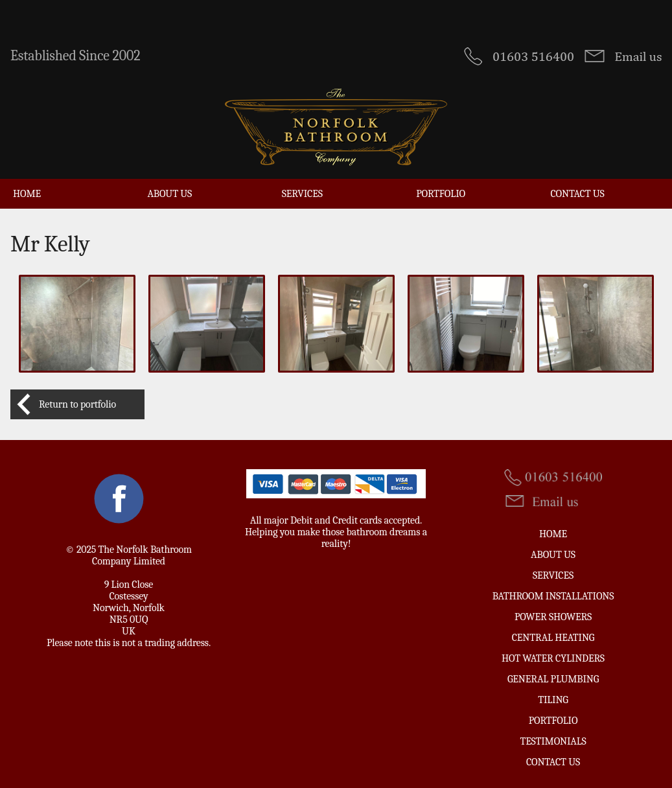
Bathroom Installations (553, 596)
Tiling (553, 700)
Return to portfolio (77, 404)
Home (27, 194)
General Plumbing (553, 679)
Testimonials (553, 741)
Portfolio (441, 194)
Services (302, 194)
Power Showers (553, 617)
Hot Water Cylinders (553, 658)
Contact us (578, 194)
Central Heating (553, 638)
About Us (169, 194)
